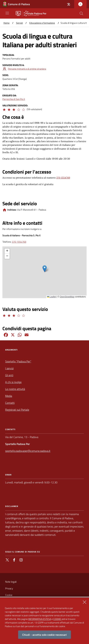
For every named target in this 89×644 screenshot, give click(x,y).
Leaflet (51, 297)
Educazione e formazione (42, 23)
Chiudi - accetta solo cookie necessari (44, 635)
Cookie (9, 595)
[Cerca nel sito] (81, 13)
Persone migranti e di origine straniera (27, 69)
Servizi (19, 23)
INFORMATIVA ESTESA (40, 619)
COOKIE (57, 619)
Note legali (11, 582)
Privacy (9, 588)
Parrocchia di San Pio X (14, 99)
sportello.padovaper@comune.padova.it (28, 451)
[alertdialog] (44, 621)
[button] (4, 109)
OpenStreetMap (67, 297)
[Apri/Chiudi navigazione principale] (7, 13)
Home (6, 23)
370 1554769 (63, 178)
